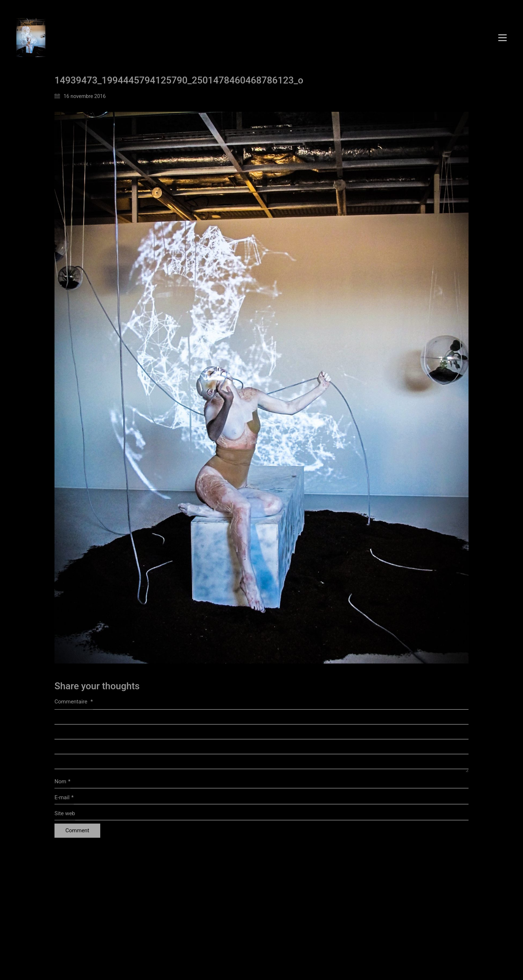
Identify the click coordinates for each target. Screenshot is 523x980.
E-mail (64, 798)
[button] (502, 38)
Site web (65, 813)
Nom (62, 782)
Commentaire (74, 702)
